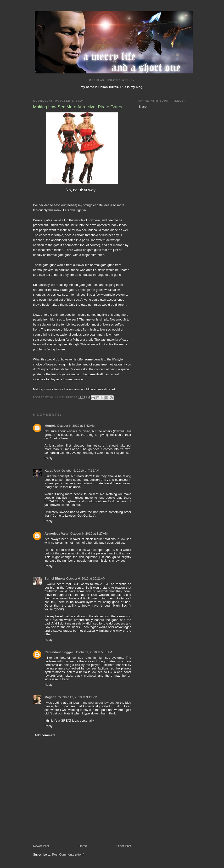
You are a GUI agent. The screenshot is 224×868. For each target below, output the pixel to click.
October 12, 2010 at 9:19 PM (77, 697)
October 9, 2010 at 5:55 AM (93, 652)
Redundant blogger (59, 652)
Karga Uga (52, 471)
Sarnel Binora (55, 578)
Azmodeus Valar (56, 534)
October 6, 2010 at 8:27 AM (89, 534)
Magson (50, 697)
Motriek (50, 426)
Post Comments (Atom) (68, 854)
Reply (48, 458)
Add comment (45, 735)
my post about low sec (99, 703)
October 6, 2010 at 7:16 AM (80, 471)
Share (143, 107)
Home (83, 846)
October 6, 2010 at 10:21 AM (86, 578)
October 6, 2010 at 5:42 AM (76, 426)
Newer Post (41, 846)
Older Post (124, 846)
